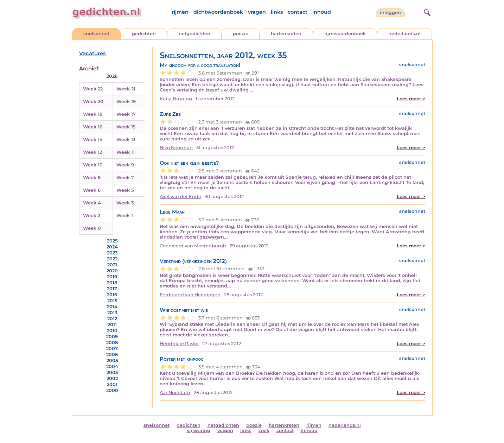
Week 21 (126, 89)
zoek (264, 431)
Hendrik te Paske (179, 344)
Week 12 (92, 152)
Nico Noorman (176, 148)
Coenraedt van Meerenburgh (193, 246)
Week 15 (126, 127)
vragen (257, 12)
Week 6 (92, 190)
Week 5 (125, 190)
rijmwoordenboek (345, 34)
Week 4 (92, 203)
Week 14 (93, 140)
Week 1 (125, 216)
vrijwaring (199, 431)
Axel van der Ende (180, 197)
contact (298, 12)
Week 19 (126, 102)
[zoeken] (426, 12)
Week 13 (126, 140)
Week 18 (93, 114)
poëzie (241, 34)
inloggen (390, 12)
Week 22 (93, 89)
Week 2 (92, 216)
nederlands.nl (404, 34)
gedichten (144, 34)
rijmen (180, 12)
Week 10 (93, 165)
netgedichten (194, 34)
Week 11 (126, 152)
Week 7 (125, 178)
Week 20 (93, 102)
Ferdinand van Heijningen (190, 295)
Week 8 (92, 178)
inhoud (322, 12)
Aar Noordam (175, 393)
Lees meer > (411, 99)
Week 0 (92, 228)
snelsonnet (96, 34)
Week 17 (126, 114)
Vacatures (92, 53)
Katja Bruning (176, 99)
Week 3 (125, 203)
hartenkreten (286, 34)
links (277, 12)
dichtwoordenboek (218, 12)
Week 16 (93, 127)
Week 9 (125, 165)
